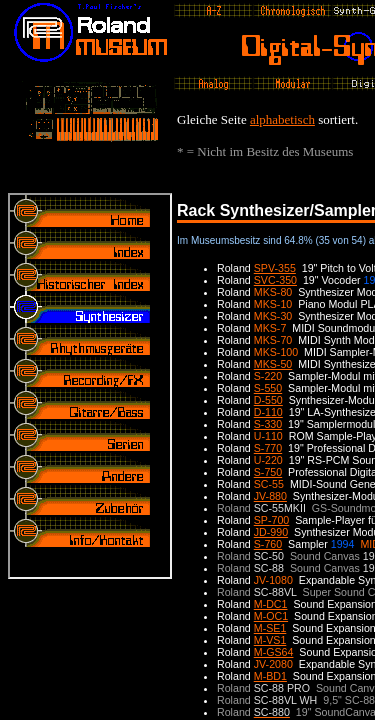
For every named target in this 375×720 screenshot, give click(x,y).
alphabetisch (282, 119)
